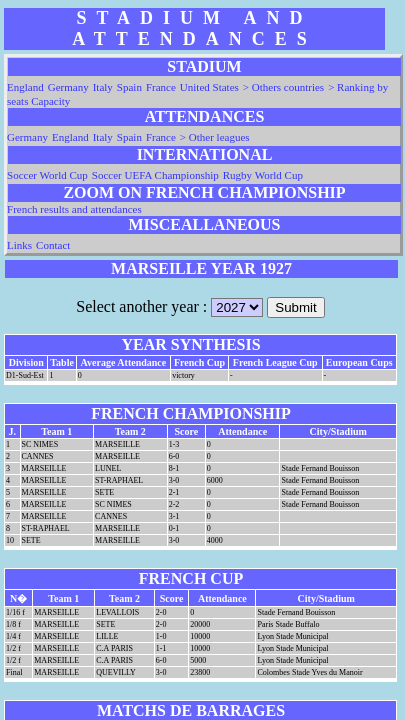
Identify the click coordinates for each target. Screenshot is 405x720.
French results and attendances (74, 209)
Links (19, 245)
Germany (68, 87)
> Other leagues (215, 137)
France (161, 87)
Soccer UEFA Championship (155, 175)
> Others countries (283, 87)
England (25, 87)
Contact (53, 245)
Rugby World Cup (263, 175)
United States (209, 87)
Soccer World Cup (47, 175)
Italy (103, 87)
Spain (129, 87)
